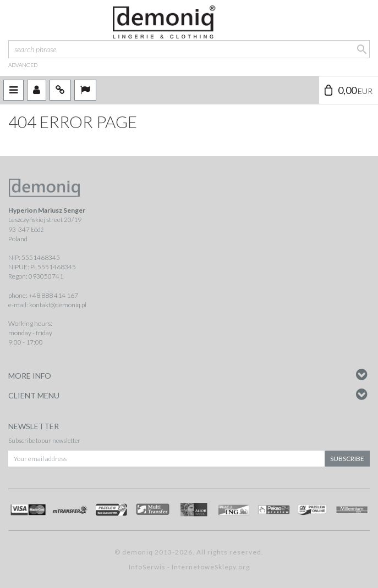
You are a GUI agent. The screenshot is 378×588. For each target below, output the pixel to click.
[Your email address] (166, 459)
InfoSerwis (147, 567)
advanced (23, 65)
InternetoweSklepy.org (211, 567)
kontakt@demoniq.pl (58, 305)
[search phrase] (189, 49)
